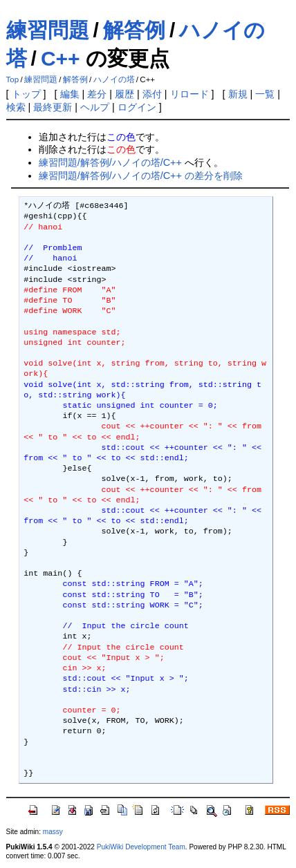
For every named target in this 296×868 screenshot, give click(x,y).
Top (13, 79)
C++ (61, 58)
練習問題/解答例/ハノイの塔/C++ (110, 162)
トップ (26, 94)
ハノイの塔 (114, 79)
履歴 (124, 94)
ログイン (137, 107)
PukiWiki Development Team (141, 847)
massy (53, 832)
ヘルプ (95, 107)
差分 (97, 94)
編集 (70, 94)
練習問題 (48, 30)
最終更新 (53, 107)
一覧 (265, 94)
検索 (16, 107)
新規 (238, 94)
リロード (189, 94)
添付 (152, 94)
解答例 (134, 30)
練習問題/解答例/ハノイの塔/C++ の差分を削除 (141, 176)
